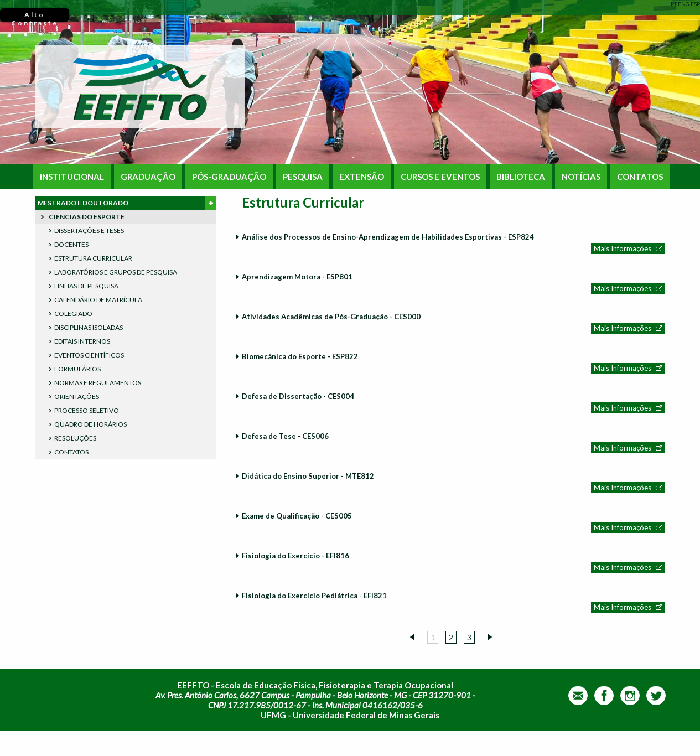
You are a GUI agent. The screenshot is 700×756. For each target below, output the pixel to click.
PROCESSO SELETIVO (87, 410)
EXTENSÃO (362, 177)
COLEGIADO (73, 314)
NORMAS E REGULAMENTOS (98, 383)
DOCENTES (71, 244)
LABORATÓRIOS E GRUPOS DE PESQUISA (116, 272)
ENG (684, 4)
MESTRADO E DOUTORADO (127, 203)
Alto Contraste (35, 16)
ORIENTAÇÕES (77, 397)
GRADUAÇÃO (148, 177)
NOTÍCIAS (581, 177)
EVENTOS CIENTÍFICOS (89, 355)
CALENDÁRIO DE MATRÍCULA (98, 300)
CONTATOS (640, 177)
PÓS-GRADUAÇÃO (229, 177)
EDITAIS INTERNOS (82, 341)
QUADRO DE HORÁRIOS (90, 424)
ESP (695, 4)
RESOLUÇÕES (75, 438)
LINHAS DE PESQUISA (86, 286)
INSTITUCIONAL (72, 177)
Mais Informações (623, 248)
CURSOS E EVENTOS (440, 177)
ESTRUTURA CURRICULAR (93, 258)
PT (674, 4)
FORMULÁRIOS (77, 369)
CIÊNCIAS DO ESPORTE (87, 217)
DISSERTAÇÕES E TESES (89, 231)
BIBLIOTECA (521, 177)
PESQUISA (303, 177)
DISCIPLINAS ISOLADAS (89, 327)
